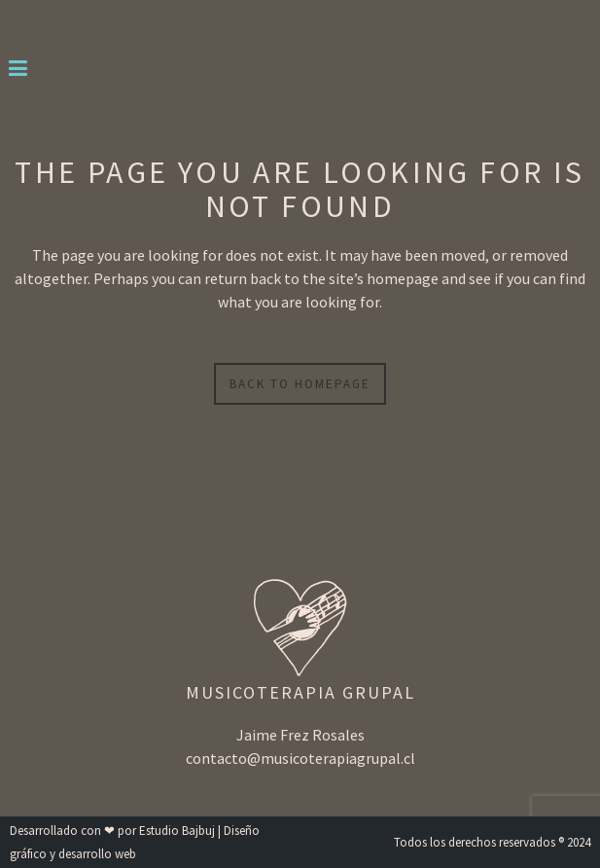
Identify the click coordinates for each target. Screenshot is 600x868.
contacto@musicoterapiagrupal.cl (300, 758)
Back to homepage (300, 384)
